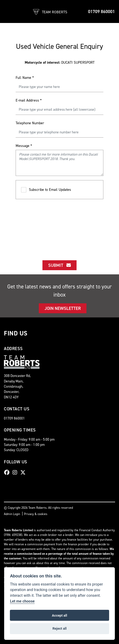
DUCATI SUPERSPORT (60, 63)
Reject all (59, 628)
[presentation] (60, 225)
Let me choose (22, 601)
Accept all (59, 615)
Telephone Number (30, 123)
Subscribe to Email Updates (46, 190)
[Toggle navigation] (8, 11)
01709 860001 (101, 11)
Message (24, 146)
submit (59, 265)
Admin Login (12, 514)
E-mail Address (29, 100)
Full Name (25, 78)
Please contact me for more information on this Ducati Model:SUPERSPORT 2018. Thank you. (59, 163)
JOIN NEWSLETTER (63, 308)
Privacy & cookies (36, 514)
